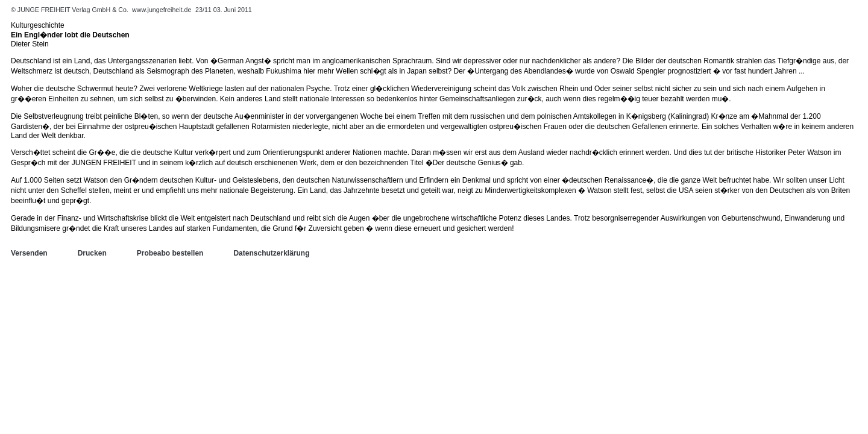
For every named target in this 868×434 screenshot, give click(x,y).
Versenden (29, 253)
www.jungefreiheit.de (162, 10)
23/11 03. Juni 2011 (224, 10)
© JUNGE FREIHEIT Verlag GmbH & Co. (71, 10)
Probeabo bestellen (170, 253)
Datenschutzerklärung (271, 253)
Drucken (92, 253)
